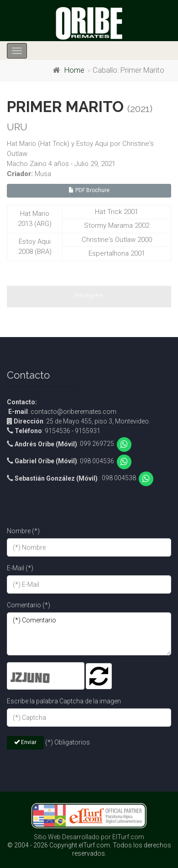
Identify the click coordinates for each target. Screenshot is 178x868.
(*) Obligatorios (68, 742)
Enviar (25, 742)
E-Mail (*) (20, 568)
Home (74, 70)
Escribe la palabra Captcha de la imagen (64, 701)
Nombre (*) (23, 531)
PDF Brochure (89, 190)
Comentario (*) (29, 605)
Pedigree (89, 295)
